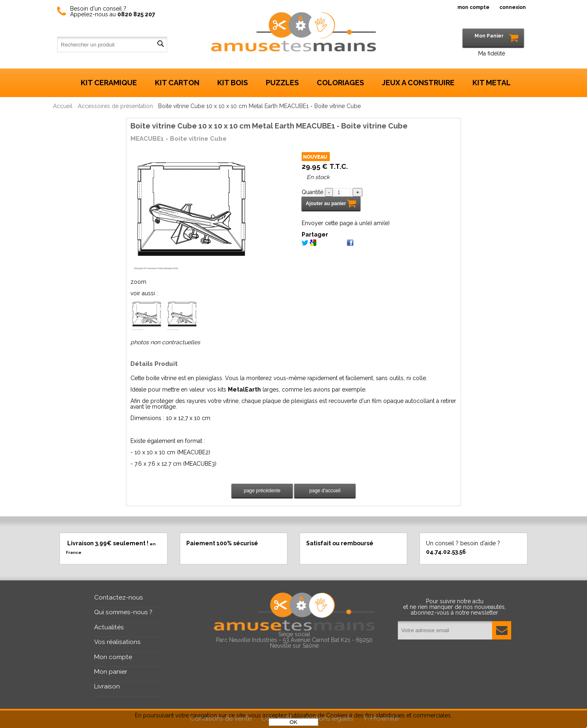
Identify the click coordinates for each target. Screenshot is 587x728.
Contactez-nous (119, 597)
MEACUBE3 (200, 464)
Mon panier (111, 672)
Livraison (107, 686)
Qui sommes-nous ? (123, 612)
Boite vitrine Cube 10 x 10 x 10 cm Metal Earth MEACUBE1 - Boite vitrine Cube (269, 126)
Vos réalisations (117, 642)
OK (293, 722)
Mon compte (113, 657)
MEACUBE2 (194, 452)
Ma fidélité (492, 53)
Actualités (109, 627)
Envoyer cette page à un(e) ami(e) (346, 223)
